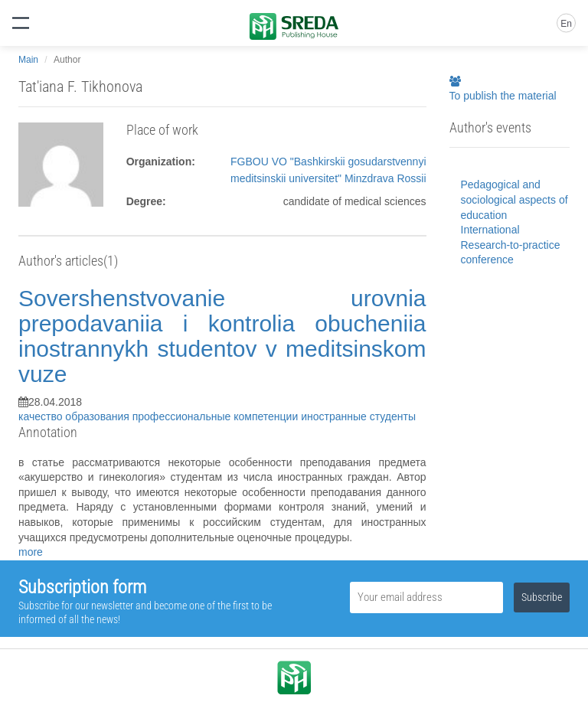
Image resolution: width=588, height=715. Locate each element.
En (566, 24)
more (31, 552)
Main (28, 60)
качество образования (75, 416)
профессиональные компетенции (217, 416)
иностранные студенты (358, 416)
